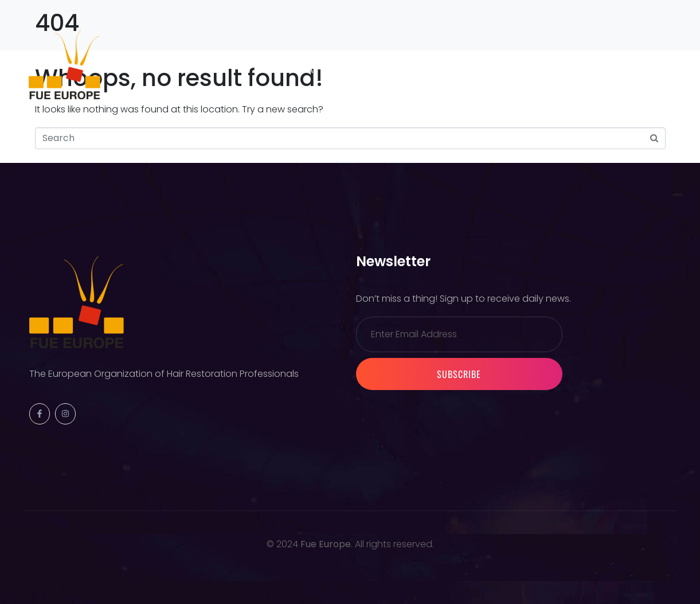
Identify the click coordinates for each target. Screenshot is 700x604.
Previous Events (263, 60)
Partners (299, 69)
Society (183, 60)
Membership (441, 60)
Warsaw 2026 (357, 60)
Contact (365, 69)
